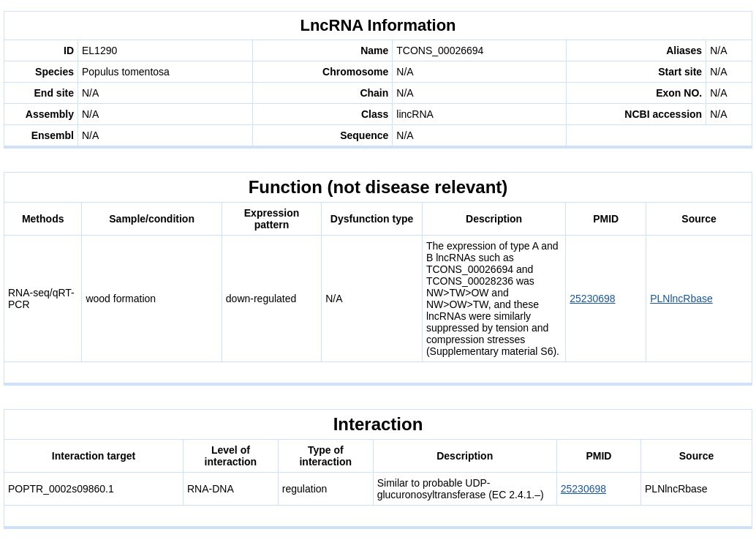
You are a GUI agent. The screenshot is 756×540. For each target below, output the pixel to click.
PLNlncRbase (681, 299)
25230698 (592, 299)
